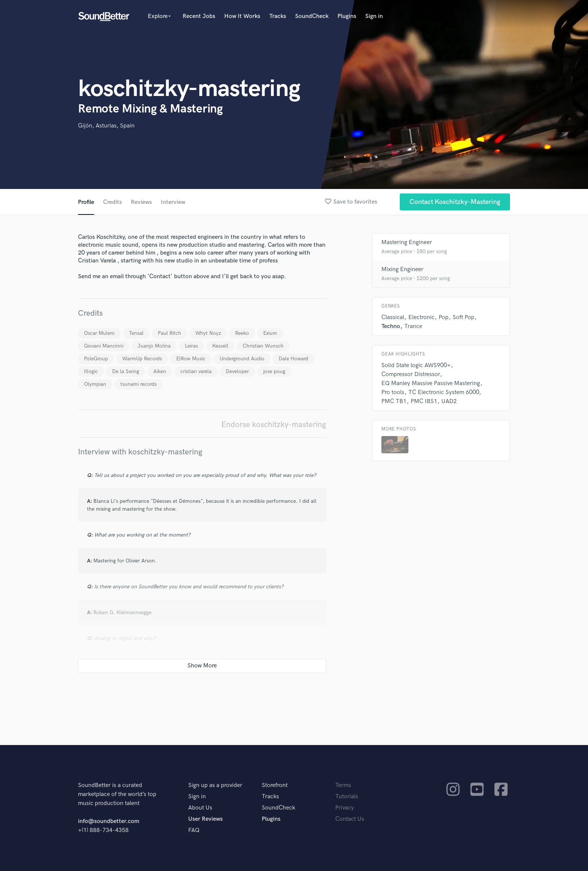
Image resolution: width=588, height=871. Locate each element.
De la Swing (126, 371)
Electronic (421, 317)
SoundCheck (312, 16)
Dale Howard (293, 359)
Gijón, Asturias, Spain (106, 126)
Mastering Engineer (407, 242)
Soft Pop (463, 317)
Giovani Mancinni (104, 346)
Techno (391, 326)
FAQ (194, 830)
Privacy (345, 808)
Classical (393, 317)
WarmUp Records (142, 359)
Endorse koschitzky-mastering (274, 425)
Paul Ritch (169, 333)
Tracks (278, 16)
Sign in (374, 16)
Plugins (347, 16)
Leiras (191, 346)
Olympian (95, 384)
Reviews (141, 202)
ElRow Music (191, 359)
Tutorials (347, 797)
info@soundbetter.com (109, 821)
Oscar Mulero (99, 333)
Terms (343, 785)
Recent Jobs (199, 16)
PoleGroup (96, 359)
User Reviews (205, 819)
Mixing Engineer (402, 269)
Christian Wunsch (263, 346)
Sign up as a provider (215, 785)
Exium (270, 333)
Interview (173, 202)
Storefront (275, 785)
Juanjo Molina (154, 346)
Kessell (220, 346)
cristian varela (196, 371)
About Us (200, 808)
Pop (444, 317)
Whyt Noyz (208, 333)
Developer (237, 371)
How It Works (242, 16)
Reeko (242, 333)
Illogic (91, 371)
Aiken (160, 371)
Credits (112, 202)
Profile (86, 202)
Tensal (136, 333)
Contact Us (350, 819)
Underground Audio (242, 359)
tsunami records (139, 384)
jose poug (274, 371)
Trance (413, 326)
